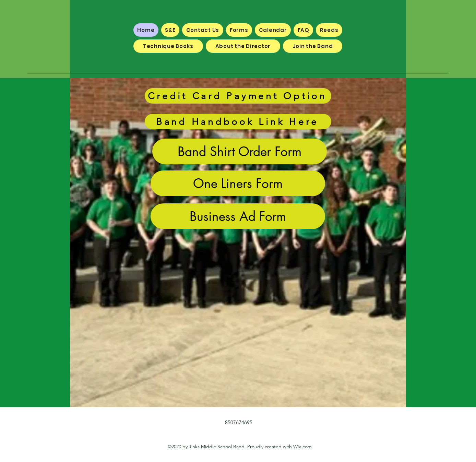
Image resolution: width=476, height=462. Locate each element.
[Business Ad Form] (238, 216)
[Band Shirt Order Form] (240, 151)
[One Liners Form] (238, 183)
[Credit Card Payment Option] (238, 96)
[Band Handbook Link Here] (238, 122)
